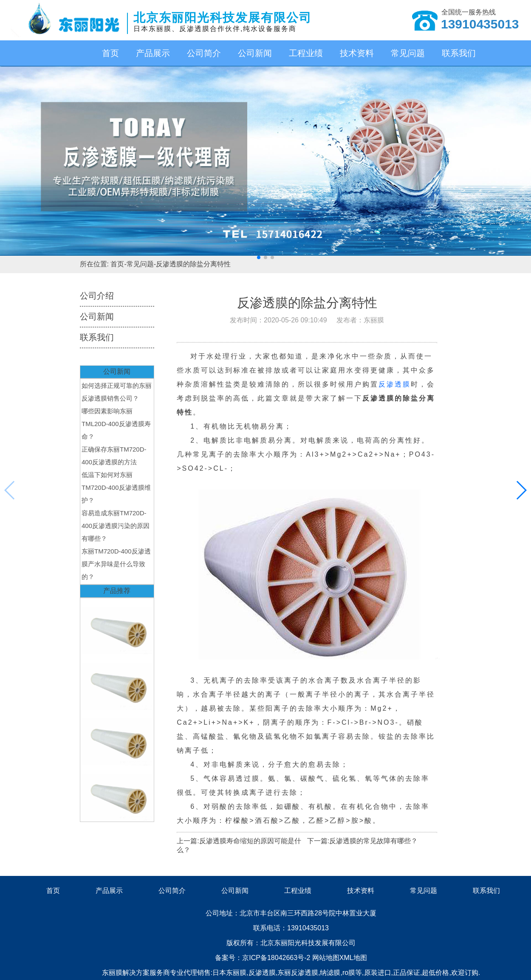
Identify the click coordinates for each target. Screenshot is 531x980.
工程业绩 (306, 53)
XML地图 (353, 958)
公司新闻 (255, 53)
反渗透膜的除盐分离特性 (193, 264)
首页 (110, 53)
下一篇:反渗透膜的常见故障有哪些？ (362, 841)
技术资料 (357, 53)
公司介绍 (97, 296)
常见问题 (408, 53)
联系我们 (459, 53)
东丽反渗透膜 (298, 973)
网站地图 (326, 958)
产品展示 (153, 53)
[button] (259, 257)
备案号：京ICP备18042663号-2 (264, 958)
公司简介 (204, 53)
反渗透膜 (395, 384)
